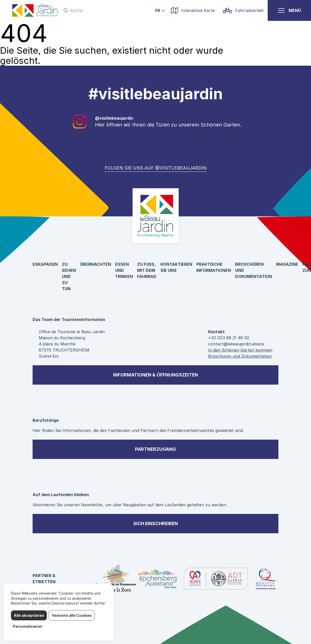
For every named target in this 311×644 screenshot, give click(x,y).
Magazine (287, 264)
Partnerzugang (155, 449)
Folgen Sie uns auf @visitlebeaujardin (156, 168)
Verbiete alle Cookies (72, 615)
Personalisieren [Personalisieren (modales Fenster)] (28, 626)
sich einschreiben (155, 523)
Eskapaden (45, 264)
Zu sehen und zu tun (69, 276)
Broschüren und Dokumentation (240, 356)
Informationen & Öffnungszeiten (155, 375)
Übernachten (96, 264)
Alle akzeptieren (29, 615)
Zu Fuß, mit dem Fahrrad (147, 270)
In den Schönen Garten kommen (240, 350)
